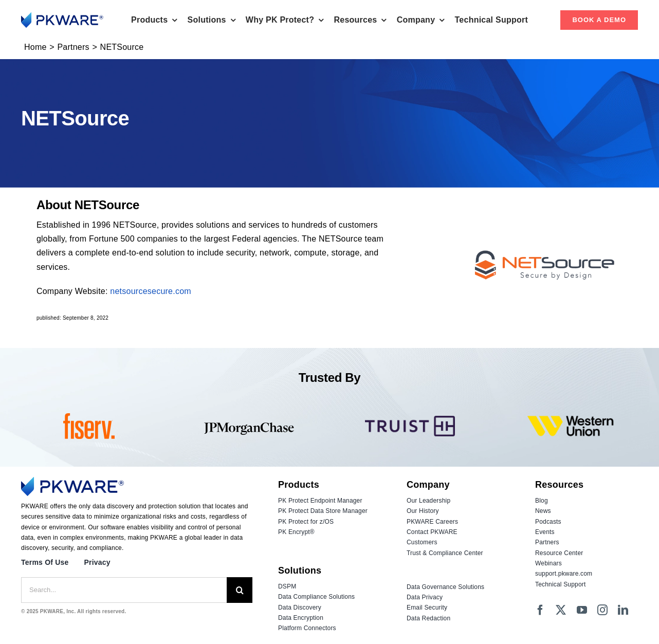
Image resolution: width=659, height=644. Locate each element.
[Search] (240, 590)
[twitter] (561, 610)
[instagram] (602, 610)
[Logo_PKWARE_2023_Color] (62, 16)
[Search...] (124, 590)
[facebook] (540, 610)
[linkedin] (623, 610)
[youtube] (582, 610)
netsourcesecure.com (151, 291)
